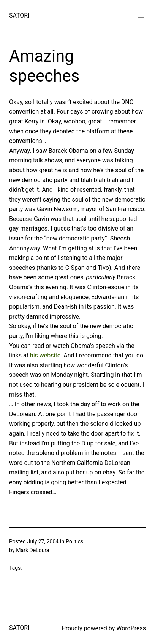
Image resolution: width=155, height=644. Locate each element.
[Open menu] (141, 16)
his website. (46, 355)
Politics (74, 541)
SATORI (19, 15)
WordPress (131, 628)
